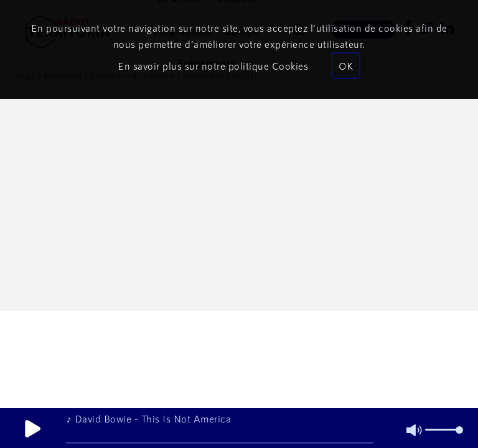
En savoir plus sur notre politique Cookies (213, 66)
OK (346, 66)
